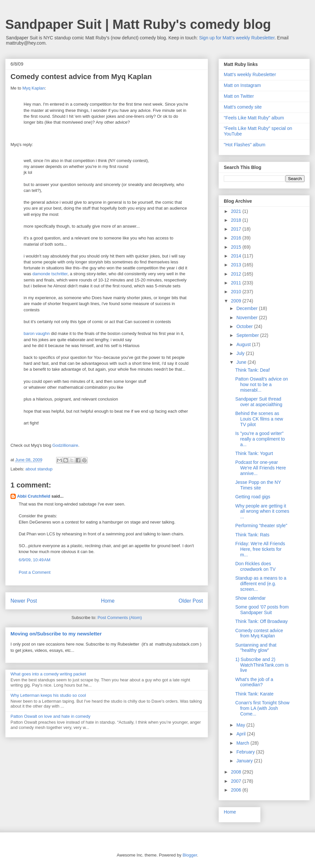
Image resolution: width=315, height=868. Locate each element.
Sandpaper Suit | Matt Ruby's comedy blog (138, 24)
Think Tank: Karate (254, 694)
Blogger (190, 855)
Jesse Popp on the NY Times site (258, 485)
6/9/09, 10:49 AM (35, 560)
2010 (237, 292)
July (241, 353)
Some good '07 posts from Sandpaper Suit (262, 610)
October (245, 326)
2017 (237, 229)
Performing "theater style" (261, 526)
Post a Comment (35, 572)
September (248, 335)
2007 (237, 781)
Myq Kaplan (34, 88)
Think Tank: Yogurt (254, 453)
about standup (39, 469)
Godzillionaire (65, 445)
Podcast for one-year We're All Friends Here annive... (261, 468)
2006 (237, 790)
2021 (237, 211)
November (247, 318)
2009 (237, 301)
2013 (237, 265)
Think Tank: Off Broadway (262, 621)
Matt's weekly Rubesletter (250, 74)
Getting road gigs (253, 497)
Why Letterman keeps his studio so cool (48, 695)
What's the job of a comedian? (254, 682)
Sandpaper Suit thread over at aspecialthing (259, 402)
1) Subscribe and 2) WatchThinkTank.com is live (262, 665)
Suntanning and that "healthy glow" (256, 648)
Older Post (191, 601)
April (241, 734)
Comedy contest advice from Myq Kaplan (259, 633)
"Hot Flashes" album (245, 145)
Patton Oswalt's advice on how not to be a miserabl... (262, 384)
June (242, 362)
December (247, 308)
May (241, 725)
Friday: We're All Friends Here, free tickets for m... (260, 549)
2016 (237, 238)
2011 (237, 283)
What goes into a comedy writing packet (48, 674)
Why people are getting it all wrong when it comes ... (262, 511)
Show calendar (251, 598)
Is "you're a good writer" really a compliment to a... (260, 439)
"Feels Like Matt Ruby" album (254, 118)
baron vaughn (37, 333)
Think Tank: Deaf (252, 370)
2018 (237, 220)
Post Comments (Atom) (120, 618)
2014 (237, 256)
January (245, 761)
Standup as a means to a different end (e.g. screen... (261, 584)
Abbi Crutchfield (34, 496)
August (244, 344)
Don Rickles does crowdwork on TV (255, 566)
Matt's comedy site (243, 107)
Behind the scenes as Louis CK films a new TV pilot (259, 419)
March (243, 743)
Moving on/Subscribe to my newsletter (56, 634)
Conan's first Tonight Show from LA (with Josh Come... (262, 708)
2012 (237, 274)
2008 (237, 772)
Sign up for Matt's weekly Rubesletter (237, 38)
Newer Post (24, 601)
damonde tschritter (50, 274)
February (246, 752)
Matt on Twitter (239, 96)
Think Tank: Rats (252, 535)
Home (108, 601)
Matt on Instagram (242, 85)
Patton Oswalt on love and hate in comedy (51, 716)
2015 (237, 247)
